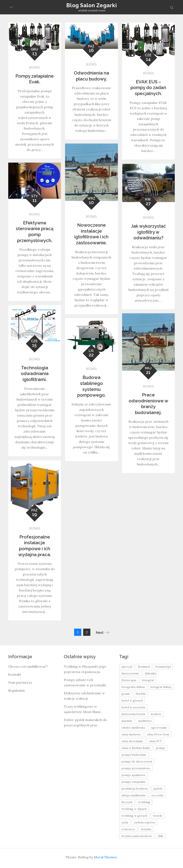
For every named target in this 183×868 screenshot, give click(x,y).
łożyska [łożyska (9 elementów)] (146, 829)
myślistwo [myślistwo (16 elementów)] (145, 721)
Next (103, 633)
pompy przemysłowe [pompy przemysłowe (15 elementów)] (136, 768)
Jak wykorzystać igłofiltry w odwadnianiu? (148, 232)
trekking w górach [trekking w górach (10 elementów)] (134, 816)
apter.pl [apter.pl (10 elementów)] (127, 667)
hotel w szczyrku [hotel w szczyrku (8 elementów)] (133, 707)
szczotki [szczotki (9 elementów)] (157, 795)
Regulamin (16, 690)
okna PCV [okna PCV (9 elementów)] (155, 741)
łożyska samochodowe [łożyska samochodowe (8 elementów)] (137, 836)
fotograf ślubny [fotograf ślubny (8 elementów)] (161, 687)
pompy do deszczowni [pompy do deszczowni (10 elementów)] (137, 761)
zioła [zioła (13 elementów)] (125, 822)
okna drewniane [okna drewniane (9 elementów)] (132, 741)
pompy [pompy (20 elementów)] (161, 748)
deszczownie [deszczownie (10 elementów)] (130, 673)
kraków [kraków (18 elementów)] (156, 714)
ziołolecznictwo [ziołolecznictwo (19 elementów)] (145, 822)
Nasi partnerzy (20, 682)
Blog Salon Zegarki (91, 5)
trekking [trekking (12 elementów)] (144, 802)
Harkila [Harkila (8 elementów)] (141, 694)
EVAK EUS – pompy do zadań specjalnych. (148, 88)
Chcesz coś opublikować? (28, 666)
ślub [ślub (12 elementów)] (161, 836)
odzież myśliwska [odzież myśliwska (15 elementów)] (133, 728)
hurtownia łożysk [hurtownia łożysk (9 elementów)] (133, 714)
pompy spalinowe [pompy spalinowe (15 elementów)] (133, 775)
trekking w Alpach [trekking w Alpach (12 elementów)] (134, 809)
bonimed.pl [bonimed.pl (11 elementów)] (163, 667)
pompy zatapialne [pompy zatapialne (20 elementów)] (134, 782)
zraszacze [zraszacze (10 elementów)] (128, 829)
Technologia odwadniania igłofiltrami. (35, 374)
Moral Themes (105, 857)
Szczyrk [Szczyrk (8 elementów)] (127, 802)
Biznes (35, 68)
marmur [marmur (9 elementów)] (127, 721)
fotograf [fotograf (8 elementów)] (148, 680)
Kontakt (15, 674)
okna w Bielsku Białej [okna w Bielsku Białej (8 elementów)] (136, 748)
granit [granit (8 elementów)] (126, 694)
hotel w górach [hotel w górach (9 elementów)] (132, 700)
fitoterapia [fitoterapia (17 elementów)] (129, 680)
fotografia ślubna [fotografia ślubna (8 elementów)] (133, 687)
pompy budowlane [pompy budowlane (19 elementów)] (134, 755)
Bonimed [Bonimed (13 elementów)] (144, 667)
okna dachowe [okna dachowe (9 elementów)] (131, 734)
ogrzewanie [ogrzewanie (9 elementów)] (159, 728)
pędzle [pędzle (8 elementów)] (158, 789)
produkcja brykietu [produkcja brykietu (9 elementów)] (135, 789)
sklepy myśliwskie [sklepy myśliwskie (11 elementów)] (134, 795)
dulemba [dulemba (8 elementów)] (151, 673)
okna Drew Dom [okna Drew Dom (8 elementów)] (158, 734)
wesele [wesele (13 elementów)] (158, 816)
